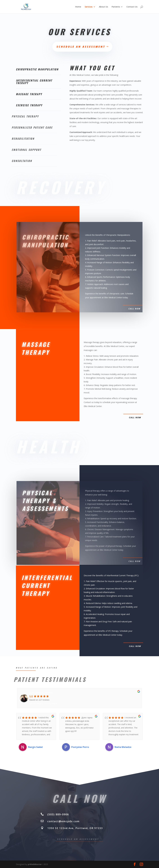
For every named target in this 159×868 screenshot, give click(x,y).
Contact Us (132, 7)
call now (135, 417)
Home (78, 7)
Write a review (51, 703)
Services (89, 7)
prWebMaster (35, 864)
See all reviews (36, 703)
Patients (116, 7)
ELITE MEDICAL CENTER (41, 693)
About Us (103, 7)
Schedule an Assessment (81, 47)
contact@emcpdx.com (64, 821)
